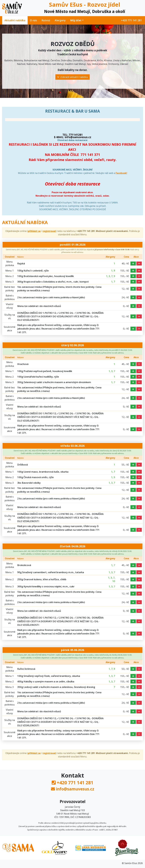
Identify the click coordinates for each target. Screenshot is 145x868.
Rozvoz (46, 20)
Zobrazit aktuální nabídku (72, 77)
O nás (33, 20)
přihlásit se (34, 231)
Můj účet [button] (76, 20)
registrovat (49, 231)
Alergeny (60, 20)
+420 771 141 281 (131, 20)
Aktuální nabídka (15, 20)
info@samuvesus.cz (75, 789)
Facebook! (121, 173)
